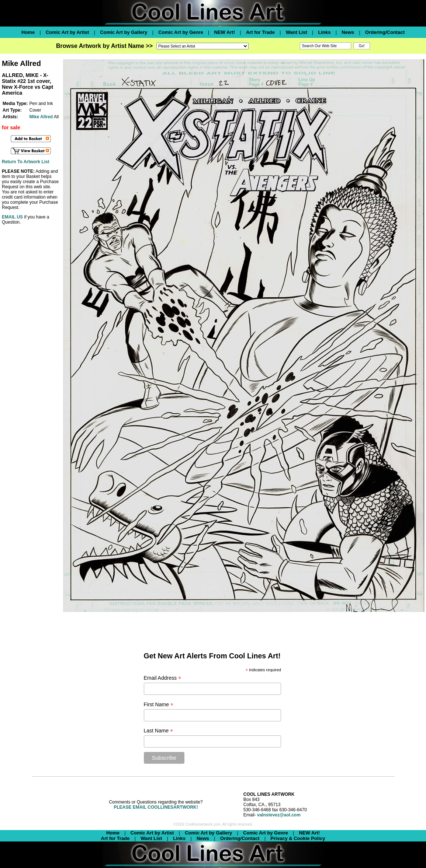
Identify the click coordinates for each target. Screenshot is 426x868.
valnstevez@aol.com (279, 815)
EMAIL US (12, 217)
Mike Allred (41, 117)
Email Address (163, 678)
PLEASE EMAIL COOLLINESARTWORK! (156, 807)
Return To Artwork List (26, 162)
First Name (159, 705)
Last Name (159, 731)
